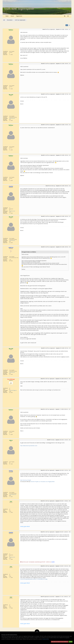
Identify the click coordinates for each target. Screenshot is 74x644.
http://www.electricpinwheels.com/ (29, 446)
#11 (70, 409)
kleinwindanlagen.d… (13, 390)
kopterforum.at (12, 211)
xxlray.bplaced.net (13, 494)
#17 (70, 597)
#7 (70, 216)
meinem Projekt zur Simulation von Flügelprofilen (43, 482)
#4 (70, 125)
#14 (70, 501)
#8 (70, 247)
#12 (70, 440)
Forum (12, 16)
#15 (70, 532)
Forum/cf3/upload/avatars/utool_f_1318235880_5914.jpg (34, 579)
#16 (70, 566)
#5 (70, 155)
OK (71, 642)
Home (7, 16)
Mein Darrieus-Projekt (26, 480)
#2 (70, 64)
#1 (70, 29)
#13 (70, 470)
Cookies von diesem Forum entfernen (60, 642)
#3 (70, 94)
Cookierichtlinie (45, 639)
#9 (70, 348)
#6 (70, 186)
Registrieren (19, 16)
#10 (70, 379)
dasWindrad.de (12, 118)
